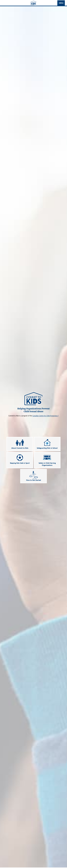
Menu (61, 3)
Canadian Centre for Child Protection (45, 416)
